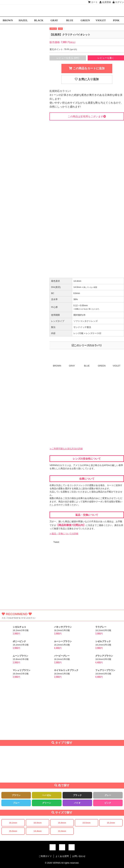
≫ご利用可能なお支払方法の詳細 (66, 449)
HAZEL (23, 20)
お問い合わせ (79, 856)
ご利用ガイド (45, 856)
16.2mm (13, 823)
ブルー (16, 803)
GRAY (54, 20)
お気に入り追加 (87, 79)
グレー (108, 795)
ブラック (77, 795)
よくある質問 (62, 856)
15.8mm (62, 823)
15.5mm (87, 823)
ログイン (118, 2)
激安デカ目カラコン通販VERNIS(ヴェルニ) (62, 10)
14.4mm (37, 831)
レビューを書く (106, 58)
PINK (116, 20)
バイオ (77, 803)
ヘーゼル (47, 795)
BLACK (39, 20)
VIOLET (101, 20)
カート (93, 2)
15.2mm (111, 823)
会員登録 (105, 2)
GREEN (85, 20)
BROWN (8, 20)
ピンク (108, 803)
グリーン (47, 803)
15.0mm (13, 831)
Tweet (56, 542)
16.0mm (37, 823)
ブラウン (16, 795)
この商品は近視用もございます (87, 116)
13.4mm (62, 831)
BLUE (70, 20)
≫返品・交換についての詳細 (64, 534)
